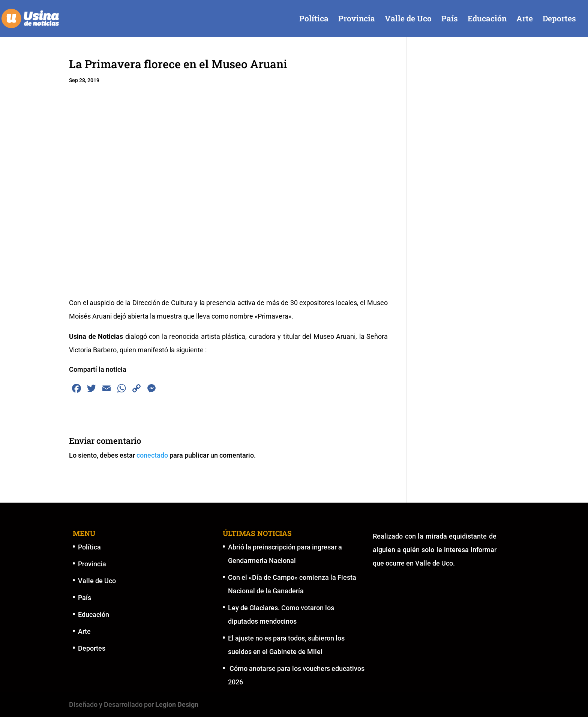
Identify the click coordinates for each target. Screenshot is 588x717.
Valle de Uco (408, 20)
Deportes (559, 20)
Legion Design (177, 704)
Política (314, 20)
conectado (152, 455)
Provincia (357, 20)
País (450, 20)
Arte (525, 20)
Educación (487, 20)
